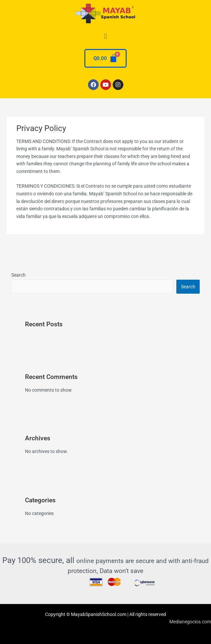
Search (18, 275)
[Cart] (105, 58)
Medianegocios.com (190, 622)
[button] (105, 36)
